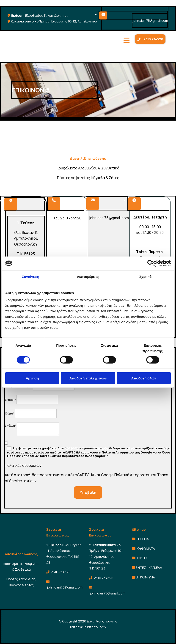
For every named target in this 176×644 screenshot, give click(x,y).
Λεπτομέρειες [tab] (88, 276)
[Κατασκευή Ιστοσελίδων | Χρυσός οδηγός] (8, 640)
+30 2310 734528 (67, 218)
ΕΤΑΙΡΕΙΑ (142, 539)
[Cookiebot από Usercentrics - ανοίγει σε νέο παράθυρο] (151, 263)
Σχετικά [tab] (145, 276)
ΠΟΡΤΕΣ (142, 558)
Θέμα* (10, 413)
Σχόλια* (11, 426)
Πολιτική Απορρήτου (132, 475)
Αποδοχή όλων (144, 378)
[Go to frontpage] (45, 56)
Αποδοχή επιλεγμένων (88, 378)
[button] (150, 39)
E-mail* (10, 400)
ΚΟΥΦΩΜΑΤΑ (145, 549)
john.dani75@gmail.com (150, 21)
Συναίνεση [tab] (31, 276)
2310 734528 (61, 572)
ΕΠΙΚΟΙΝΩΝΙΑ (145, 577)
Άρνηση (32, 378)
